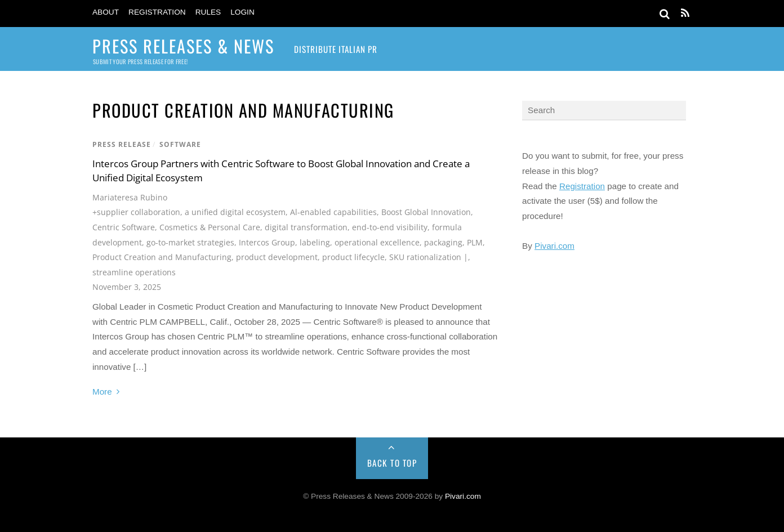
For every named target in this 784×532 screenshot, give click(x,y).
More (102, 392)
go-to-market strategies (190, 242)
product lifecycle (353, 257)
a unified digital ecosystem (235, 212)
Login (242, 12)
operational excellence (377, 242)
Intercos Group (267, 242)
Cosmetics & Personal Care (210, 227)
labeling (315, 242)
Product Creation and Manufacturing (162, 257)
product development (277, 257)
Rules (208, 12)
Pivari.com (554, 246)
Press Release (122, 144)
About (106, 12)
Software (180, 144)
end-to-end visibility (390, 227)
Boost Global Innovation (426, 212)
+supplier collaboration (136, 212)
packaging (443, 242)
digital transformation (306, 227)
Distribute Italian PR (336, 49)
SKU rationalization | (429, 257)
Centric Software (124, 227)
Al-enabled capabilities (333, 212)
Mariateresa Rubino (130, 197)
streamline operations (134, 272)
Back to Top (392, 463)
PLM (475, 242)
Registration (157, 12)
